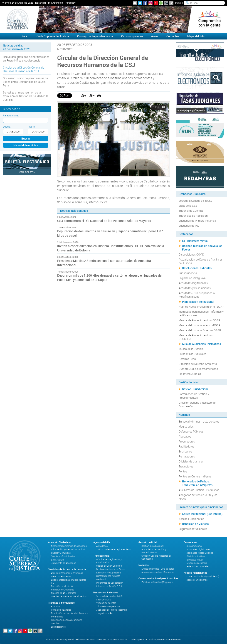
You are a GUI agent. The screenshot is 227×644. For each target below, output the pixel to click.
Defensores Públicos (191, 431)
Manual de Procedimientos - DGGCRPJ (195, 337)
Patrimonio (102, 579)
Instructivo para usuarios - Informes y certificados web (201, 313)
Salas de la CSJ (188, 206)
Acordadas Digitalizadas (193, 283)
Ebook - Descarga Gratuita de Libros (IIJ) (69, 581)
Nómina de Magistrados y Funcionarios (109, 561)
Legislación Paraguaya (192, 278)
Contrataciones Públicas (108, 576)
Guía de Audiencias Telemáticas (201, 344)
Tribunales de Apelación (193, 216)
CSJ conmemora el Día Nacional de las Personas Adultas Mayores (104, 221)
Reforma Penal (188, 359)
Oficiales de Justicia (191, 461)
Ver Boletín (27, 172)
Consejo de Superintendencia (95, 36)
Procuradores (187, 441)
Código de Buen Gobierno (109, 566)
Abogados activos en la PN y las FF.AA (198, 497)
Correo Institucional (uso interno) (202, 514)
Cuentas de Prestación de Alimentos (69, 596)
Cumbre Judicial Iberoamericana (198, 369)
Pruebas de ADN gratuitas (64, 593)
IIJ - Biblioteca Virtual (195, 241)
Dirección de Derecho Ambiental (198, 364)
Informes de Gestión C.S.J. (109, 586)
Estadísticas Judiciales (192, 354)
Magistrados (186, 426)
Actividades (102, 546)
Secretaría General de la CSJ (195, 201)
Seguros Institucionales (193, 529)
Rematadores (187, 456)
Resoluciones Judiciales (197, 268)
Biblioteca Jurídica (190, 374)
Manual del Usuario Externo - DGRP (200, 330)
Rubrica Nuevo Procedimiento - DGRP (201, 307)
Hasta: (32, 127)
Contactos (173, 36)
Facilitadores (186, 446)
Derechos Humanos (61, 576)
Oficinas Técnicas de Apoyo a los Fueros (202, 248)
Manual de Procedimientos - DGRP (199, 320)
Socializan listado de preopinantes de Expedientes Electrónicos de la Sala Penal (25, 82)
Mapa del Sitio (196, 36)
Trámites (55, 623)
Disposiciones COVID (191, 254)
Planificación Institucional (198, 302)
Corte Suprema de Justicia (53, 36)
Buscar (26, 138)
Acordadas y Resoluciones (195, 288)
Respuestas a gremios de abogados (69, 546)
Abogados (185, 436)
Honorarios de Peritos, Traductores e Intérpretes (197, 483)
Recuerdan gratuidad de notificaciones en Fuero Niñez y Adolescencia (26, 59)
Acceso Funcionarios (191, 519)
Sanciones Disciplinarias (63, 556)
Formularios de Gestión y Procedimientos (194, 396)
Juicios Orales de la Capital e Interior (114, 549)
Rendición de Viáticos (195, 524)
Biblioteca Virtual (195, 560)
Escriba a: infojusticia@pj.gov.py (157, 582)
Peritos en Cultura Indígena (195, 476)
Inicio (178, 3)
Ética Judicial (58, 560)
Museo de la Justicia (191, 349)
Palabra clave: (11, 115)
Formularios (57, 617)
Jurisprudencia (188, 273)
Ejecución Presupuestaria (109, 573)
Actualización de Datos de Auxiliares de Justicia (201, 261)
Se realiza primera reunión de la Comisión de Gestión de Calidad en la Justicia (26, 96)
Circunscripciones (132, 36)
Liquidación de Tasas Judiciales (67, 620)
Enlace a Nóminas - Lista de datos (199, 421)
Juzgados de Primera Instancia (197, 221)
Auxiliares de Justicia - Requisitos (199, 490)
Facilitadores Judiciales (63, 590)
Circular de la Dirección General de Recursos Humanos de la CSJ (23, 69)
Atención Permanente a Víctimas (67, 573)
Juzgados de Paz (189, 226)
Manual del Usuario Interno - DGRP (199, 325)
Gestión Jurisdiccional (196, 389)
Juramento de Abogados (64, 563)
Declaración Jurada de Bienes (111, 569)
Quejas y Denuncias (61, 553)
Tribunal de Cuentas (191, 211)
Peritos (183, 471)
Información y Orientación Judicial (68, 549)
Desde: (7, 127)
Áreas (155, 36)
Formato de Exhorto (61, 610)
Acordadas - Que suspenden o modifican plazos (197, 295)
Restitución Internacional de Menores (70, 613)
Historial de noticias (26, 145)
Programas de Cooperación (110, 583)
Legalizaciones (58, 627)
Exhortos (56, 606)
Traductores (186, 466)
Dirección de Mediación (63, 586)
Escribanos (185, 451)
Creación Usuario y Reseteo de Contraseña (197, 404)
